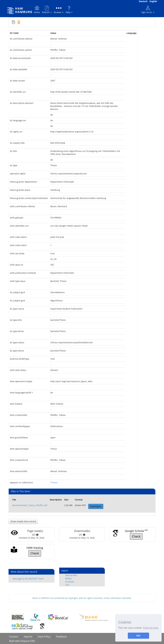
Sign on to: (148, 9)
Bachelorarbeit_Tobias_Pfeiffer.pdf (30, 505)
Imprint (28, 637)
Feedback (61, 637)
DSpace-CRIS (28, 641)
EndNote (70, 582)
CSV (67, 585)
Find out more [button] (151, 628)
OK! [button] (138, 636)
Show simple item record (23, 521)
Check (136, 536)
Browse (59, 9)
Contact (14, 637)
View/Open (96, 506)
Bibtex (68, 578)
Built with (15, 641)
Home (37, 9)
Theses (54, 482)
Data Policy (44, 637)
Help (69, 9)
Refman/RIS (71, 575)
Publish (47, 9)
